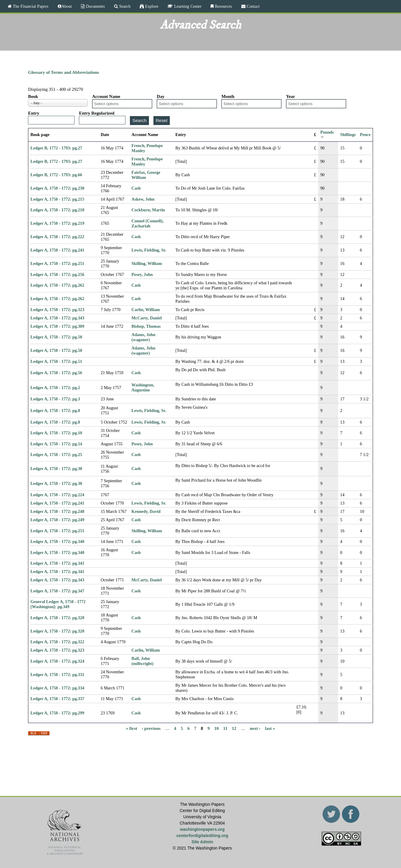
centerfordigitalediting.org (202, 836)
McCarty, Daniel (146, 318)
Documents (95, 6)
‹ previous (151, 728)
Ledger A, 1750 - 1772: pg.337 (57, 699)
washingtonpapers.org (202, 829)
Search (124, 6)
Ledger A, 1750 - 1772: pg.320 (57, 618)
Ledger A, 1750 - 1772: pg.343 (57, 318)
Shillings (348, 135)
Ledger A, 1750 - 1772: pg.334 (57, 688)
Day (161, 96)
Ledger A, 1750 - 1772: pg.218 (57, 210)
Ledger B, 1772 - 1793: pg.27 (56, 148)
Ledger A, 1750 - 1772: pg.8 (55, 410)
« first (132, 728)
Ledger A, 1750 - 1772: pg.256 (57, 274)
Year (290, 96)
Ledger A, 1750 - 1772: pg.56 (56, 373)
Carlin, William (146, 310)
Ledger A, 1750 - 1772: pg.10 (56, 433)
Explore (151, 6)
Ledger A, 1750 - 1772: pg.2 (55, 388)
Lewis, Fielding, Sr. (149, 250)
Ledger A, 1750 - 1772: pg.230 (57, 188)
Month (228, 96)
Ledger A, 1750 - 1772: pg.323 (57, 310)
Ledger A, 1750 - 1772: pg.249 (57, 520)
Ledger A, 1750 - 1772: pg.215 (57, 199)
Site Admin (202, 842)
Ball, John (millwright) (142, 661)
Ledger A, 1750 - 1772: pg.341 (57, 563)
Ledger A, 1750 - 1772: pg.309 (57, 326)
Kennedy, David (146, 511)
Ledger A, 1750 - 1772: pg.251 (57, 263)
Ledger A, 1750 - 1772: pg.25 (56, 455)
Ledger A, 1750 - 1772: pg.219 (57, 223)
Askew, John (143, 199)
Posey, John (142, 274)
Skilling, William (147, 263)
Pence (365, 135)
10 (216, 728)
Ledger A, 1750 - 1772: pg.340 (57, 541)
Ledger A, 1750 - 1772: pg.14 (56, 444)
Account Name (106, 96)
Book (33, 96)
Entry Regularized (97, 113)
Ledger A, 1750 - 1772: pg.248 (57, 511)
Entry (34, 113)
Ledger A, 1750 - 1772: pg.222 (57, 237)
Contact (253, 6)
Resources (223, 6)
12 (234, 728)
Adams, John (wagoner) (143, 337)
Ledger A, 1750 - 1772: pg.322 (57, 642)
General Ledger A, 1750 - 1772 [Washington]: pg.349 (58, 604)
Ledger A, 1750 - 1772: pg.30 (56, 469)
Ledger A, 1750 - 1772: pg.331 (57, 675)
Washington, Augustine (143, 387)
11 (225, 728)
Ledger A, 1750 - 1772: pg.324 (57, 661)
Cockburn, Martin (148, 210)
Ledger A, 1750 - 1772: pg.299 (57, 713)
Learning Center (187, 6)
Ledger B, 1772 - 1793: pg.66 (56, 175)
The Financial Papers (30, 6)
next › (255, 728)
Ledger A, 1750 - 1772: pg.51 (56, 361)
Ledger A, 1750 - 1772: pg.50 (56, 337)
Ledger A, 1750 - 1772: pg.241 (57, 250)
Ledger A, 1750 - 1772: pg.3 (55, 399)
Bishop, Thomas (146, 326)
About (67, 6)
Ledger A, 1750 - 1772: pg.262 (57, 285)
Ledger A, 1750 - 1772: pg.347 (57, 591)
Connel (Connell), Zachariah (147, 223)
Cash (136, 188)
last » (270, 728)
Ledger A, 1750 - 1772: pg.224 (57, 495)
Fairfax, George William (146, 175)
